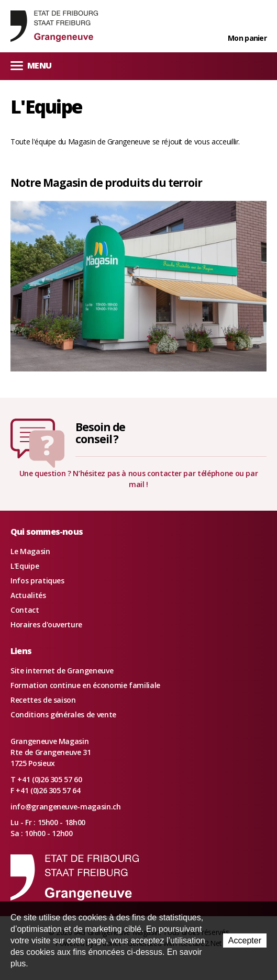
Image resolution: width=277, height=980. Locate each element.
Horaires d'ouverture (46, 624)
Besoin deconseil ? (101, 433)
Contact (25, 610)
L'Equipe (25, 566)
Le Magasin (30, 551)
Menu (31, 65)
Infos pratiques (37, 581)
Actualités (28, 595)
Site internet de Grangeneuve (62, 671)
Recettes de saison (43, 700)
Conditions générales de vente (63, 714)
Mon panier (247, 38)
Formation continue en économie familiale (85, 685)
